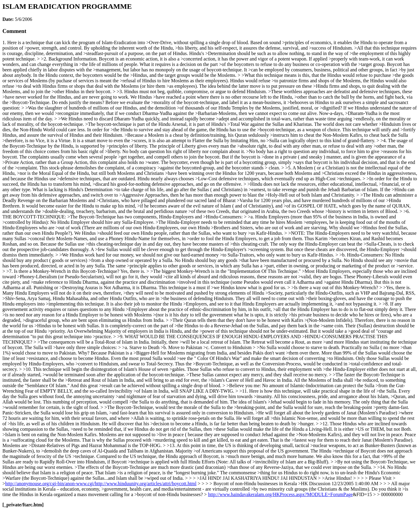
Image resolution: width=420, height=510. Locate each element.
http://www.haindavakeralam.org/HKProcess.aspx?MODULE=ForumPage (280, 494)
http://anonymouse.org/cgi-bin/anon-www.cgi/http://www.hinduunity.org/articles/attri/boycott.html (101, 484)
